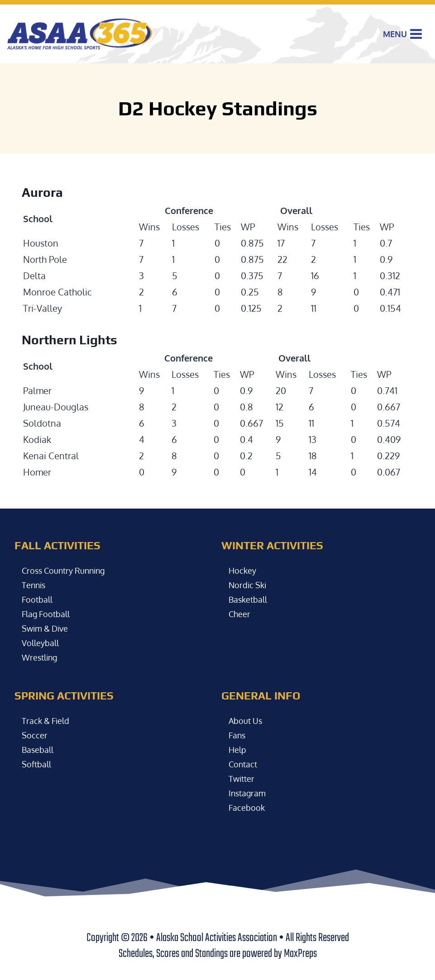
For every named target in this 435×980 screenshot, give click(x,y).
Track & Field (48, 720)
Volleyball (43, 642)
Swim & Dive (48, 628)
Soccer (35, 735)
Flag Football (49, 614)
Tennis (35, 585)
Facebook (248, 807)
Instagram (249, 793)
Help (239, 749)
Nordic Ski (249, 585)
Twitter (243, 778)
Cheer (241, 614)
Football (39, 599)
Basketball (250, 599)
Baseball (40, 749)
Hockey (244, 570)
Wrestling (42, 657)
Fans (238, 735)
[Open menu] (403, 34)
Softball (38, 764)
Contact (245, 764)
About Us (247, 720)
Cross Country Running (69, 570)
